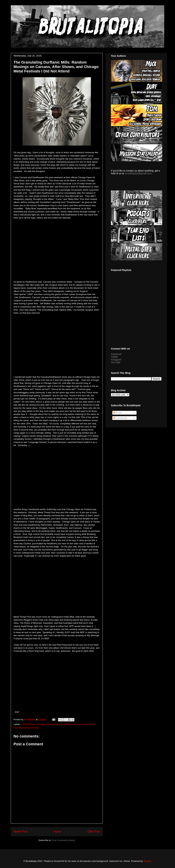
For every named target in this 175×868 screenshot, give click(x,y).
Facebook (116, 354)
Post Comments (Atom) (63, 840)
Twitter (114, 357)
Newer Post (20, 832)
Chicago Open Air (54, 724)
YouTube (116, 362)
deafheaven (70, 724)
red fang (35, 728)
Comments (120, 418)
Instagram (116, 360)
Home (57, 832)
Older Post (94, 832)
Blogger (147, 861)
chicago (41, 724)
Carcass (32, 724)
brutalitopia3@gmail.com (138, 173)
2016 (24, 724)
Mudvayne (24, 728)
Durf (79, 724)
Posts (117, 413)
